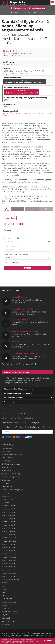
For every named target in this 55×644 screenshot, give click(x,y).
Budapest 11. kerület (9, 538)
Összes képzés (10, 218)
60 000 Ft (22, 92)
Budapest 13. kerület (9, 544)
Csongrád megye (7, 458)
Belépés (16, 12)
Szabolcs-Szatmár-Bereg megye (12, 490)
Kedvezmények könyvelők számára (15, 423)
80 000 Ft (24, 82)
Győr (3, 596)
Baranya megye (7, 448)
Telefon (16, 56)
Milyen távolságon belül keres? (16, 254)
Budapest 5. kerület (8, 519)
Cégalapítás (5, 608)
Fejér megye (6, 461)
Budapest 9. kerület (8, 531)
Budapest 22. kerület (9, 573)
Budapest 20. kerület (9, 567)
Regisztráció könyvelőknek (33, 12)
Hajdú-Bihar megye (8, 467)
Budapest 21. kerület (9, 570)
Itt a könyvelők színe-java (14, 398)
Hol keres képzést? (11, 246)
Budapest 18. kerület (9, 560)
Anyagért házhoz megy (9, 602)
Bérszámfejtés (6, 605)
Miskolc (4, 589)
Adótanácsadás (7, 599)
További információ (16, 642)
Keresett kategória (11, 238)
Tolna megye (6, 493)
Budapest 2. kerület (8, 509)
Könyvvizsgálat (6, 618)
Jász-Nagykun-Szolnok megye (11, 474)
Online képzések (10, 262)
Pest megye (6, 483)
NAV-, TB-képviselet (8, 621)
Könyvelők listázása (38, 8)
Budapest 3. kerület (8, 512)
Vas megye (5, 496)
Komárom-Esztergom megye (11, 477)
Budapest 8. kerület (8, 528)
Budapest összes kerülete (10, 579)
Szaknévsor (6, 414)
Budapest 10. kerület (9, 535)
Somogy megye (7, 486)
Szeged (4, 586)
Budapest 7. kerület (8, 525)
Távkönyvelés (6, 624)
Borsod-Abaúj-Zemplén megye (12, 454)
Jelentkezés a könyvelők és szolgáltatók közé (18, 418)
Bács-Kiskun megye (8, 445)
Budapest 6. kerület (8, 522)
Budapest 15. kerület (9, 551)
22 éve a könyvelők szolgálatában (17, 372)
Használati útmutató (9, 427)
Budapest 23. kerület (9, 576)
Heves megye (6, 470)
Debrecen (5, 583)
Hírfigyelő (35, 423)
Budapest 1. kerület (8, 506)
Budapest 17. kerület (9, 557)
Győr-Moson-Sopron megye (11, 464)
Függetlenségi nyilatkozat (30, 427)
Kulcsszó (7, 230)
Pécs (3, 592)
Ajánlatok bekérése (19, 8)
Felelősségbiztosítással (9, 612)
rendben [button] (48, 640)
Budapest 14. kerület (9, 547)
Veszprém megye (7, 499)
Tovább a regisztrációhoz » (14, 402)
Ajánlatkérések (19, 414)
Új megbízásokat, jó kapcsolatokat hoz (19, 389)
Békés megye (6, 451)
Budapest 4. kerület (8, 515)
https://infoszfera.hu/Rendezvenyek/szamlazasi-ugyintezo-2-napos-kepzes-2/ (27, 114)
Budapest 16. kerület (9, 554)
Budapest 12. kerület (9, 541)
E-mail (7, 56)
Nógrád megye (6, 480)
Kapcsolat (46, 427)
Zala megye (5, 502)
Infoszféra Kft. (10, 51)
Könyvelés (5, 615)
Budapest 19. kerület (9, 563)
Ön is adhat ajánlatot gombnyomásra (18, 393)
